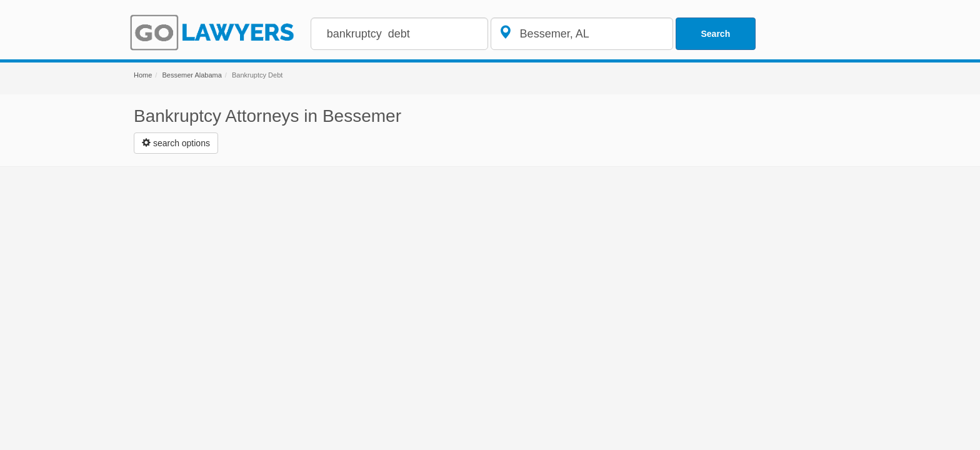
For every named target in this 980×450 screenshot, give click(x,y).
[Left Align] (176, 143)
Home (143, 75)
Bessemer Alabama (192, 75)
